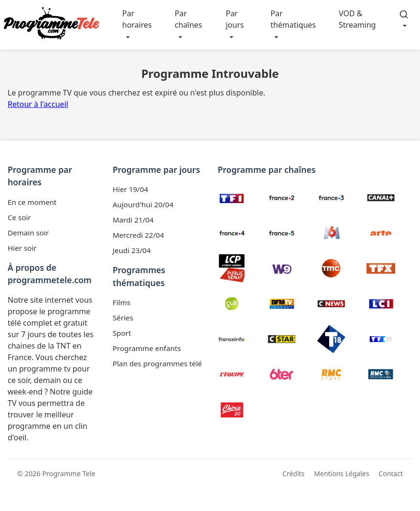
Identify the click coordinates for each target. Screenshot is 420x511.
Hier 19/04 (130, 189)
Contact (391, 474)
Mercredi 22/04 (138, 235)
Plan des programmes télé (157, 363)
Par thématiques (293, 19)
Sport (122, 333)
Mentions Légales (341, 474)
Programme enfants (147, 348)
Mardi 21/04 (133, 220)
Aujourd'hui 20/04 (143, 204)
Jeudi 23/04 (132, 250)
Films (121, 302)
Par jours (235, 19)
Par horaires (137, 19)
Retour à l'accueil (38, 104)
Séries (123, 318)
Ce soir (19, 217)
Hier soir (22, 248)
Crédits (294, 474)
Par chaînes (188, 19)
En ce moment (32, 202)
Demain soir (28, 233)
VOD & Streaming (357, 19)
